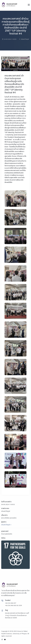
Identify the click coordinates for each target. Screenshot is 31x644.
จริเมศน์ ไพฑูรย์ (6, 525)
